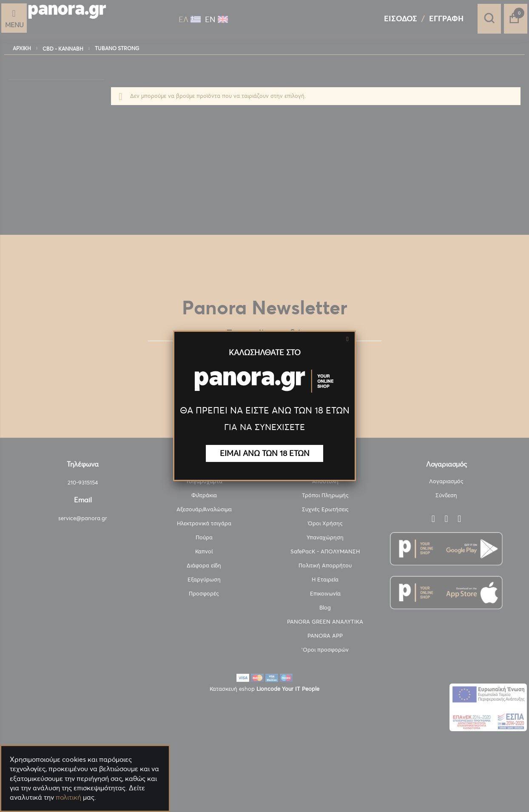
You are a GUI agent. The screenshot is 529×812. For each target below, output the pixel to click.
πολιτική (68, 797)
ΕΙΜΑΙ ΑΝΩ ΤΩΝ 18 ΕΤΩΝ (265, 453)
